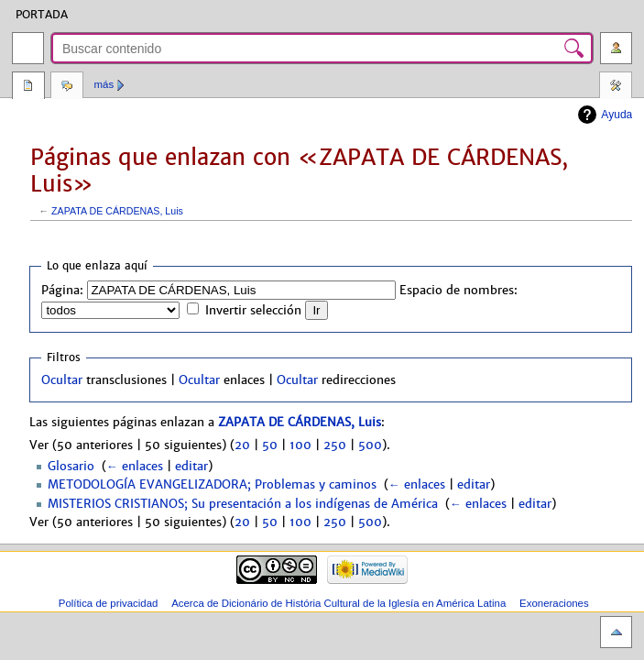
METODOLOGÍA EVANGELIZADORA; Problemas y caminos (212, 485)
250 (335, 445)
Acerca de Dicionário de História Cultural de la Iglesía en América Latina (338, 603)
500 (370, 445)
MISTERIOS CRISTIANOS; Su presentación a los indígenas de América (243, 504)
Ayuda (617, 115)
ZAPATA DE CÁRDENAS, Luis (117, 211)
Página (28, 87)
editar (191, 467)
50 (270, 445)
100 (300, 445)
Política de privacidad (109, 603)
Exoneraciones (554, 603)
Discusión (67, 87)
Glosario (71, 467)
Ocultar (62, 380)
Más (104, 84)
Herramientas (616, 87)
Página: (62, 291)
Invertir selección (253, 311)
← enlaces (135, 467)
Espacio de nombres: (458, 291)
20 (242, 445)
